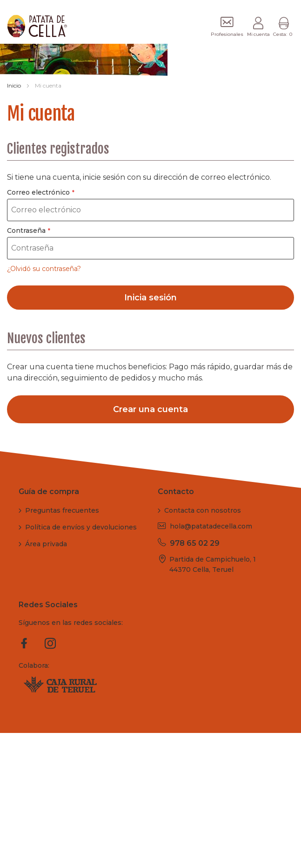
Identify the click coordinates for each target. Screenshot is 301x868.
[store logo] (31, 26)
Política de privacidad (228, 831)
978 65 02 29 (195, 543)
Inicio (15, 85)
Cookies (277, 831)
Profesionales (227, 34)
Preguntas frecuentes (62, 510)
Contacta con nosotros (203, 510)
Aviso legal (175, 831)
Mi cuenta (258, 34)
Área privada (46, 544)
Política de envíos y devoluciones (81, 527)
